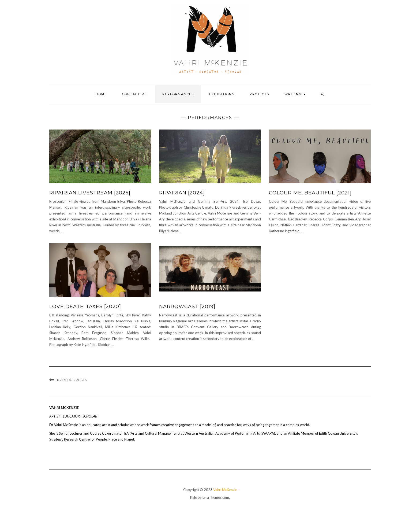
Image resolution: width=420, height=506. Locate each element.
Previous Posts (72, 380)
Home (101, 94)
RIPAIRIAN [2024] (182, 193)
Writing (295, 94)
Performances (178, 94)
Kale (194, 497)
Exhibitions (222, 94)
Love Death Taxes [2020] (85, 306)
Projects (259, 94)
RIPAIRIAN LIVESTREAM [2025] (90, 193)
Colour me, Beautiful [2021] (310, 193)
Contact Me (135, 94)
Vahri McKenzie (225, 490)
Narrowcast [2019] (187, 306)
